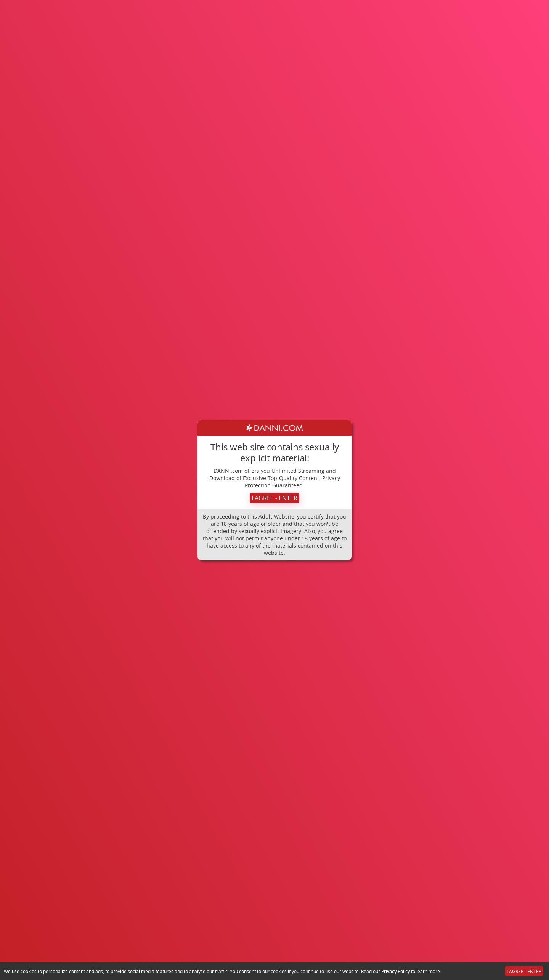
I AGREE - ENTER (274, 498)
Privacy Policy (396, 971)
